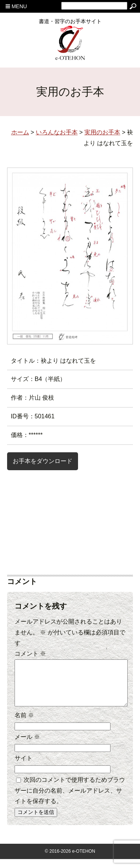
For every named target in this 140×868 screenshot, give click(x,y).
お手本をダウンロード (43, 461)
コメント (30, 654)
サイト (24, 767)
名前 (24, 724)
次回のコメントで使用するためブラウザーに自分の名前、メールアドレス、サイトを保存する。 (70, 800)
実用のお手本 (102, 132)
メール (27, 746)
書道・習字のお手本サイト (70, 24)
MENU (16, 6)
